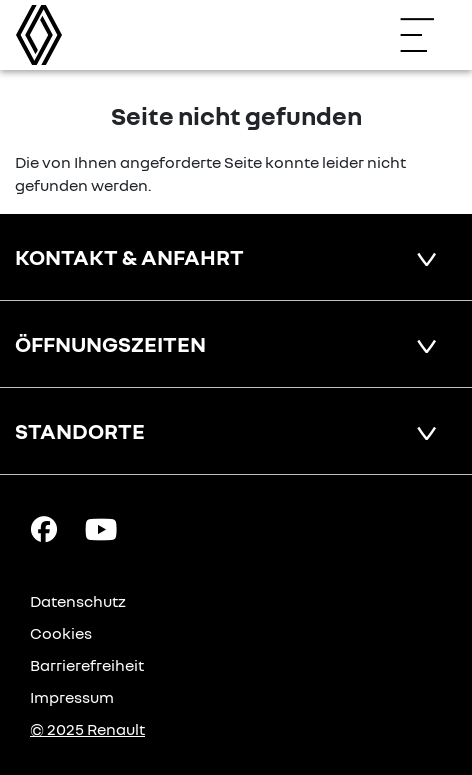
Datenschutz (78, 601)
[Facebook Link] (44, 528)
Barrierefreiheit (87, 665)
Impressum (72, 697)
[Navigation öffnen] (427, 35)
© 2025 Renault (87, 729)
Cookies (61, 633)
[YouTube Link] (101, 528)
